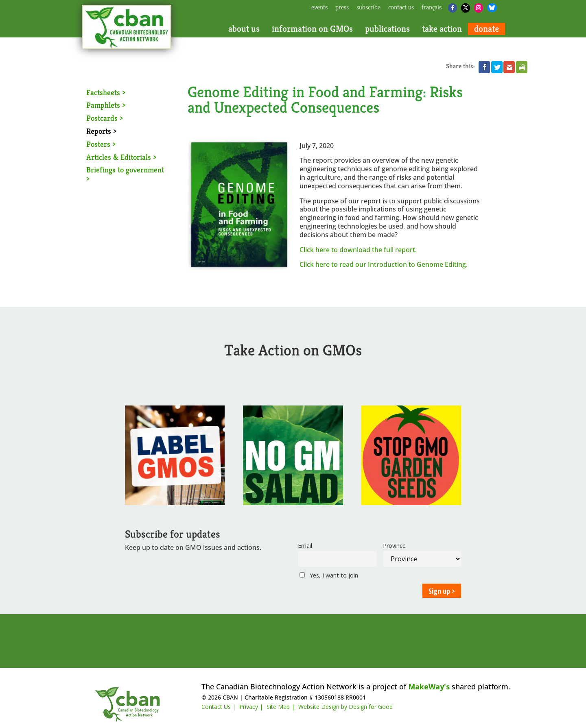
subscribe (368, 8)
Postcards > (105, 118)
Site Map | (281, 707)
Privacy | (251, 707)
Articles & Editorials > (121, 157)
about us (244, 29)
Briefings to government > (125, 174)
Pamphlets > (106, 105)
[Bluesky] (492, 8)
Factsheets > (106, 92)
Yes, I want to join (329, 575)
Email (305, 546)
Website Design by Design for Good (345, 707)
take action (442, 29)
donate (487, 29)
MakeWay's (429, 687)
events (319, 8)
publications (387, 29)
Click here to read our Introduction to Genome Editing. (384, 264)
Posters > (101, 144)
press (342, 8)
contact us (401, 8)
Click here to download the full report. (358, 250)
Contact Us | (219, 707)
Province (394, 546)
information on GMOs (312, 29)
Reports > (101, 131)
